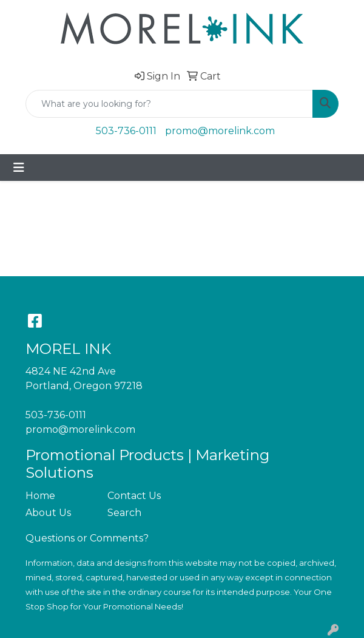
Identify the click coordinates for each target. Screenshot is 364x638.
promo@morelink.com (220, 131)
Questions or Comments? (87, 538)
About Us (48, 513)
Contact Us (134, 496)
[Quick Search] (169, 104)
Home (40, 496)
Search (124, 513)
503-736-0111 (126, 131)
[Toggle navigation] (19, 168)
